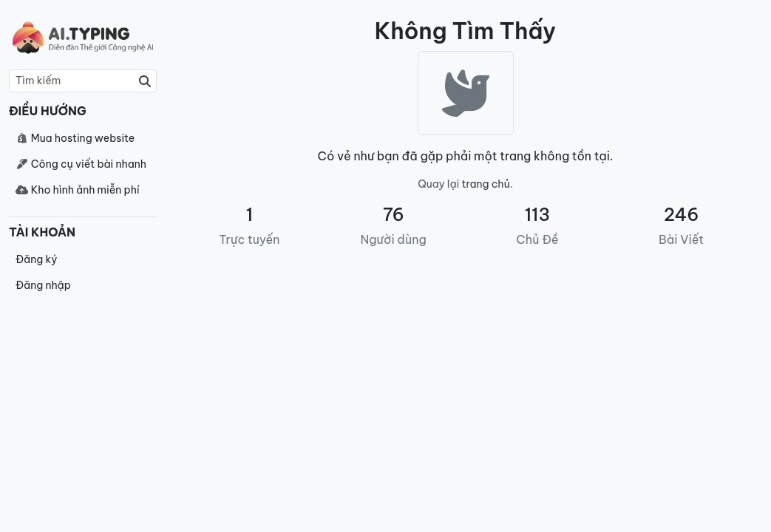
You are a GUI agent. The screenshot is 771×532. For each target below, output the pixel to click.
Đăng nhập (43, 285)
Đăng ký (36, 259)
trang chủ (486, 184)
